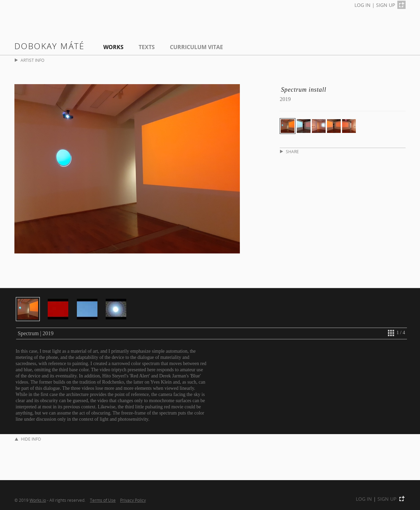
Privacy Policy (133, 500)
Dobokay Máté (50, 46)
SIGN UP (386, 5)
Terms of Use (103, 500)
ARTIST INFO (30, 60)
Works (113, 47)
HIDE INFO (28, 439)
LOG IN (363, 5)
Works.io (38, 500)
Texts (147, 47)
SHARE (289, 152)
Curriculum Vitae (196, 47)
